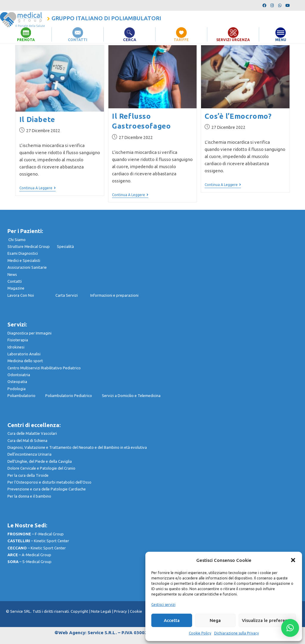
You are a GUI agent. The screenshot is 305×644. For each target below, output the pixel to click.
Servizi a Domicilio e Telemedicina (131, 396)
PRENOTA (26, 40)
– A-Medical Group (29, 555)
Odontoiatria (19, 375)
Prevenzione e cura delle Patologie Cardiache (47, 489)
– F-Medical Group (36, 534)
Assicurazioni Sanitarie (27, 267)
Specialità (65, 246)
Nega (215, 620)
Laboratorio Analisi (24, 354)
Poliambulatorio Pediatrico (74, 396)
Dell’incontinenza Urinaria (29, 454)
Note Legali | (103, 611)
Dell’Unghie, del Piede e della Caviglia (40, 461)
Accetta (172, 620)
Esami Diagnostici (23, 253)
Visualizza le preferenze (267, 620)
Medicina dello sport (25, 361)
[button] (293, 560)
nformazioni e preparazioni (115, 295)
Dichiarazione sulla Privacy (236, 633)
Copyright (80, 611)
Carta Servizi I (73, 295)
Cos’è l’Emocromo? (238, 116)
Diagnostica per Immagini (29, 333)
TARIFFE (181, 40)
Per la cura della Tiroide (28, 475)
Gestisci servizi (163, 605)
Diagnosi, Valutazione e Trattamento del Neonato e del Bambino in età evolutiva (77, 447)
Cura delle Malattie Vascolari (32, 433)
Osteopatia (17, 382)
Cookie (136, 611)
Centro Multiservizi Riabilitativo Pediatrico (44, 368)
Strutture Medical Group (32, 246)
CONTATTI (78, 40)
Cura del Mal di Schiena (27, 440)
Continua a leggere (38, 188)
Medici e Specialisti (24, 260)
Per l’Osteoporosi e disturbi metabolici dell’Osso (49, 482)
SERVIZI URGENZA (233, 40)
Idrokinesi (16, 347)
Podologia (17, 389)
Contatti (15, 281)
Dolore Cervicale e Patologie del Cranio (41, 468)
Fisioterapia (18, 340)
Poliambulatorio (26, 396)
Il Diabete (37, 119)
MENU (281, 40)
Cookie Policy (200, 633)
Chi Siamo (17, 240)
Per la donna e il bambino (29, 496)
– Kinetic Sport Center (38, 541)
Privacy (120, 611)
